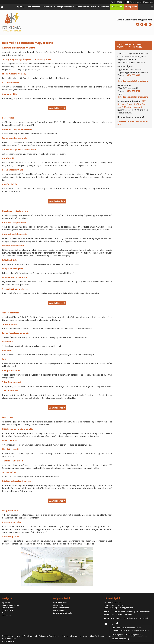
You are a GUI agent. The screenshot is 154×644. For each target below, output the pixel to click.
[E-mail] (138, 24)
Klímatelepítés (58, 605)
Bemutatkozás (8, 608)
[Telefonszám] (142, 24)
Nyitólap (5, 603)
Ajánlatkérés (56, 108)
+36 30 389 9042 (120, 2)
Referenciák (6, 616)
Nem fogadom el (134, 635)
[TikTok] (150, 24)
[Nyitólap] (2, 7)
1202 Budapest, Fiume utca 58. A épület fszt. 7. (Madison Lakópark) (133, 104)
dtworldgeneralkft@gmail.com (141, 2)
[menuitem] (21, 7)
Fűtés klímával (8, 610)
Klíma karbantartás (60, 608)
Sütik (14, 639)
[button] (152, 7)
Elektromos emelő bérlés (63, 613)
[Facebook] (146, 24)
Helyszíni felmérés (60, 603)
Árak (4, 613)
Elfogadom (118, 635)
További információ (120, 639)
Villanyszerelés (58, 610)
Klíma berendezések (10, 605)
